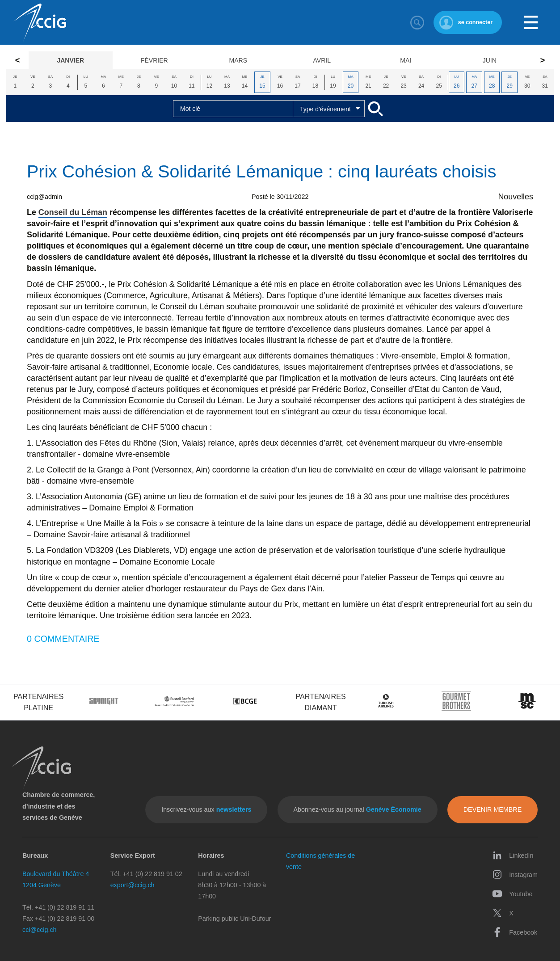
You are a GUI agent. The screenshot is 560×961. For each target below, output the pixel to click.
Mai (406, 60)
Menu (531, 22)
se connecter (475, 22)
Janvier (70, 60)
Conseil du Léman (73, 212)
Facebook (515, 932)
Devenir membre (493, 809)
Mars (238, 60)
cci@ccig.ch (40, 930)
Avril (322, 60)
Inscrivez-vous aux (206, 809)
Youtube (512, 894)
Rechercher (417, 22)
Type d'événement (325, 109)
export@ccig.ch (133, 885)
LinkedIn (513, 855)
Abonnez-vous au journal (357, 809)
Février (154, 60)
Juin (490, 60)
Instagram (515, 875)
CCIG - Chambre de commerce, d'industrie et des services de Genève (40, 23)
